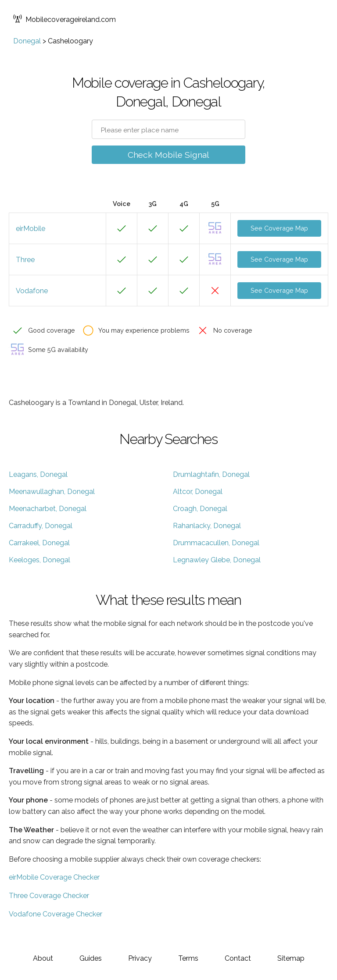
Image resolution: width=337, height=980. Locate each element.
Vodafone (32, 291)
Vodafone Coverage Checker (56, 914)
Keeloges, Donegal (39, 560)
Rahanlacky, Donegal (207, 526)
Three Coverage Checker (49, 896)
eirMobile (30, 229)
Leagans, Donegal (38, 474)
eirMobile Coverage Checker (54, 877)
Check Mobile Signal (168, 155)
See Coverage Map (279, 228)
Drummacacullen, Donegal (216, 543)
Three (25, 260)
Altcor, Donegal (198, 492)
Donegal (27, 41)
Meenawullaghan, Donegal (52, 492)
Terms (188, 958)
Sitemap (291, 958)
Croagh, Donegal (200, 509)
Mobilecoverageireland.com (65, 20)
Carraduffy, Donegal (41, 526)
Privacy (140, 958)
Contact (238, 958)
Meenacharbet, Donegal (48, 509)
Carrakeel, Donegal (39, 543)
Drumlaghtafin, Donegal (211, 474)
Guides (91, 958)
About (43, 958)
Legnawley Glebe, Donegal (217, 560)
